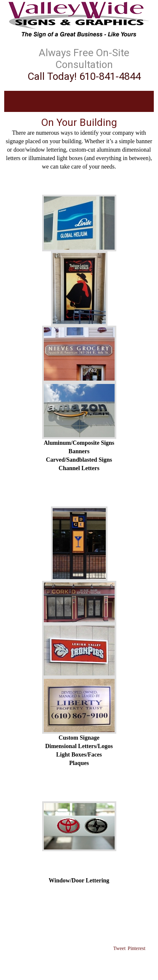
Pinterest (137, 948)
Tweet (119, 948)
